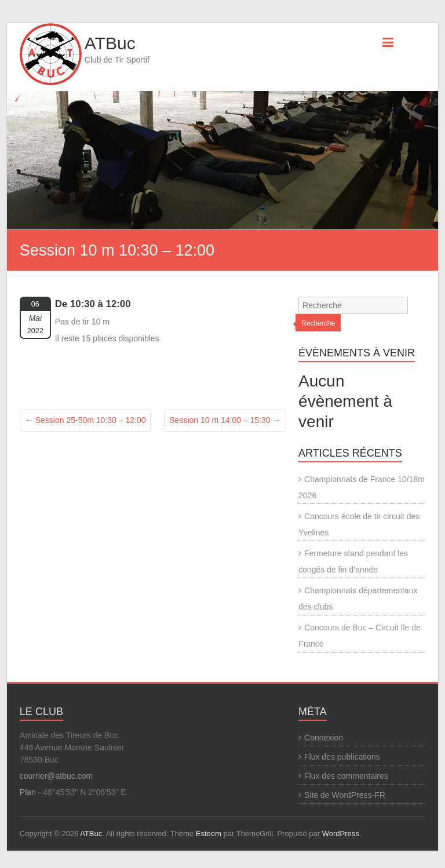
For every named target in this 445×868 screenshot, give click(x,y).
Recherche (318, 323)
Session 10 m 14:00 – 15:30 (225, 420)
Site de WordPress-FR (345, 795)
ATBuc (110, 43)
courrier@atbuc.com (56, 776)
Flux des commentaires (346, 776)
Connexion (324, 738)
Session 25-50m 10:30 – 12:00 (85, 420)
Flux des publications (342, 757)
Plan (28, 792)
